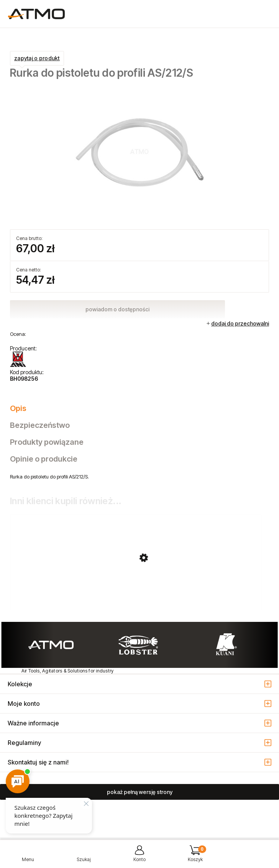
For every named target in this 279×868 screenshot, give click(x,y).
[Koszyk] (195, 857)
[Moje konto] (139, 857)
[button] (28, 857)
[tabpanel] (139, 477)
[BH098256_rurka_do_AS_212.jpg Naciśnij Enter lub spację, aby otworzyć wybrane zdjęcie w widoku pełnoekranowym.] (139, 151)
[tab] (139, 408)
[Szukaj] (84, 857)
